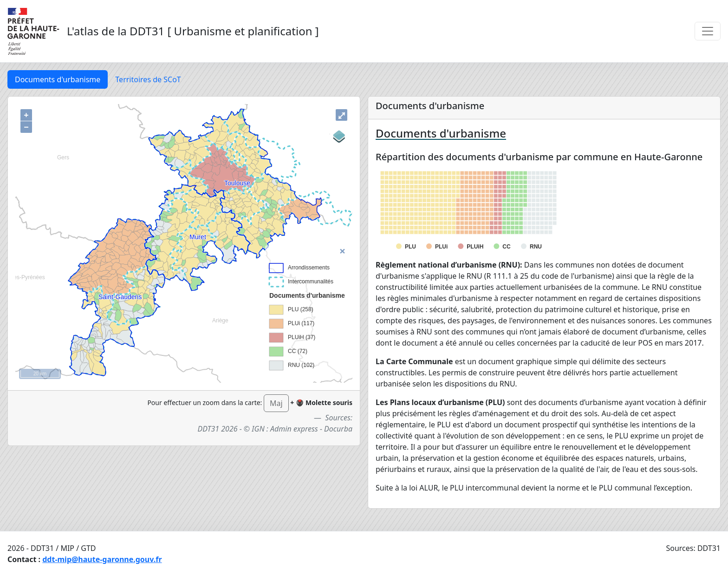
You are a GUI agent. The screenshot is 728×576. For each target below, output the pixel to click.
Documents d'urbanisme (58, 79)
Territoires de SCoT (148, 79)
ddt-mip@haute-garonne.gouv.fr (102, 559)
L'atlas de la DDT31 (116, 31)
